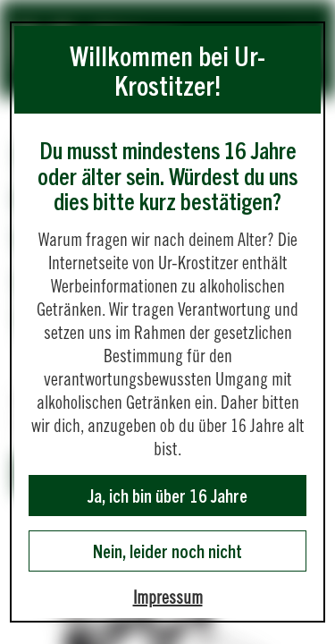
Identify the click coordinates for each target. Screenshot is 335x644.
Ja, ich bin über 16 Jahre (167, 495)
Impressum (168, 597)
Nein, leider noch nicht (167, 551)
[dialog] (167, 322)
